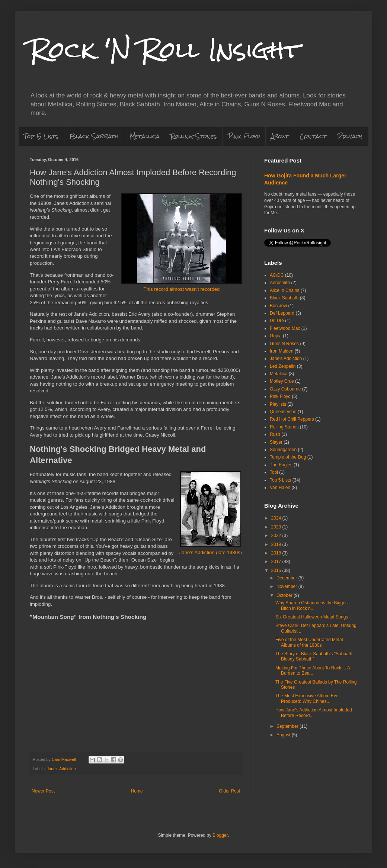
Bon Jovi (278, 306)
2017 (277, 562)
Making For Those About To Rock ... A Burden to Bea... (313, 671)
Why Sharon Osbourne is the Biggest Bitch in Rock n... (312, 605)
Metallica (145, 136)
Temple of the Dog (288, 457)
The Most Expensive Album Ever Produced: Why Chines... (308, 698)
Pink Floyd (244, 136)
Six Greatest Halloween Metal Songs (312, 617)
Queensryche (283, 412)
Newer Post (43, 791)
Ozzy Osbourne (285, 389)
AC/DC (277, 275)
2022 (277, 536)
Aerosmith (280, 283)
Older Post (229, 791)
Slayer (276, 442)
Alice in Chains (284, 290)
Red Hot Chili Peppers (292, 419)
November (287, 586)
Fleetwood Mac (285, 328)
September (288, 726)
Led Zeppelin (283, 366)
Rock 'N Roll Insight (165, 50)
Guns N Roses (284, 344)
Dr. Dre (277, 321)
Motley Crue (282, 381)
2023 (277, 527)
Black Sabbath (94, 136)
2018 (277, 553)
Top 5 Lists (41, 136)
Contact (313, 136)
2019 (277, 544)
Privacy (350, 136)
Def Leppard (282, 313)
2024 (277, 518)
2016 (277, 570)
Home (137, 791)
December (287, 578)
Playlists (278, 404)
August (284, 735)
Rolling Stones (194, 136)
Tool (274, 472)
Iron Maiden (282, 351)
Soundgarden (283, 450)
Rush (275, 434)
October (285, 595)
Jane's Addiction (61, 769)
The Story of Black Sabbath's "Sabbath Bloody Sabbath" (314, 656)
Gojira (276, 336)
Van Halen (280, 488)
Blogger (220, 835)
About (280, 136)
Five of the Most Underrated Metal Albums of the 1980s (309, 642)
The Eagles (281, 465)
